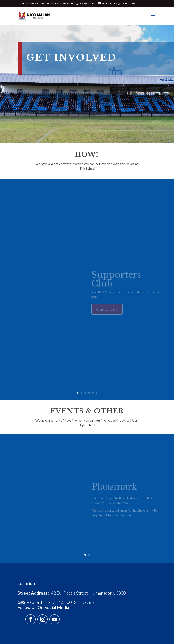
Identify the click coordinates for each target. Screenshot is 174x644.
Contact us (107, 311)
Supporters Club (116, 281)
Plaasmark (114, 488)
